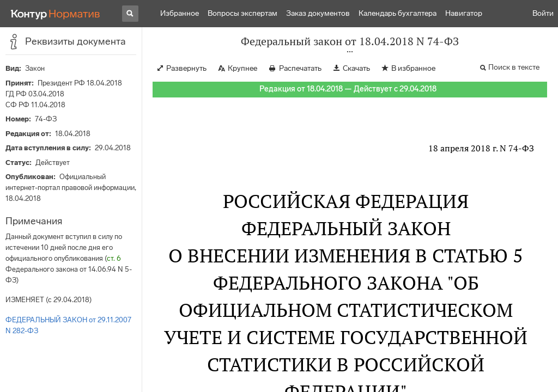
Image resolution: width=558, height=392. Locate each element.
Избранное (180, 13)
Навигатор (464, 13)
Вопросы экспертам (242, 13)
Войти (543, 13)
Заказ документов (318, 13)
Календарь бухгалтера (398, 13)
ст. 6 (114, 258)
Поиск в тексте (514, 67)
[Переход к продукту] (56, 14)
